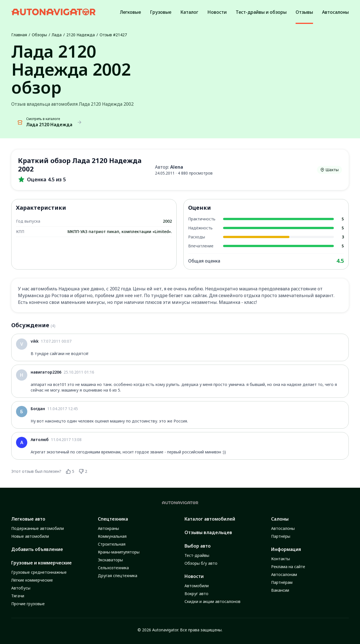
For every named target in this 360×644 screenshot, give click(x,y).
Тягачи (18, 596)
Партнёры (281, 536)
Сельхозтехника (113, 568)
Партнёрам (282, 582)
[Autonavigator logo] (53, 12)
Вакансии (280, 590)
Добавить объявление (37, 549)
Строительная (112, 544)
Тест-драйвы (197, 555)
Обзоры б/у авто (201, 563)
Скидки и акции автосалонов (212, 601)
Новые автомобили (30, 536)
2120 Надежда (81, 35)
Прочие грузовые (28, 604)
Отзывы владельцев (208, 532)
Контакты (281, 559)
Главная (19, 35)
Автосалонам (284, 574)
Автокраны (108, 528)
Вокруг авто (196, 594)
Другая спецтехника (118, 576)
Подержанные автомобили (38, 528)
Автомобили (197, 586)
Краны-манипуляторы (119, 552)
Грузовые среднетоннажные (39, 572)
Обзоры (39, 35)
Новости (194, 576)
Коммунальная (112, 536)
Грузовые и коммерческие (41, 563)
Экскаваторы (110, 560)
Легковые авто (28, 519)
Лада (57, 35)
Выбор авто (198, 546)
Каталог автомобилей (210, 519)
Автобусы (21, 588)
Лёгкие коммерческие (32, 580)
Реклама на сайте (288, 567)
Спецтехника (113, 519)
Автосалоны (283, 528)
